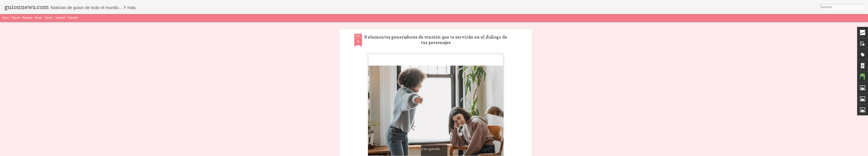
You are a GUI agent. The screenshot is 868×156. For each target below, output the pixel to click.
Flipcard (16, 18)
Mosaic (39, 18)
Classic (6, 18)
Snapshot (60, 18)
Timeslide (73, 18)
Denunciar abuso (536, 153)
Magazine (28, 18)
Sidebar (49, 18)
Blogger (520, 153)
